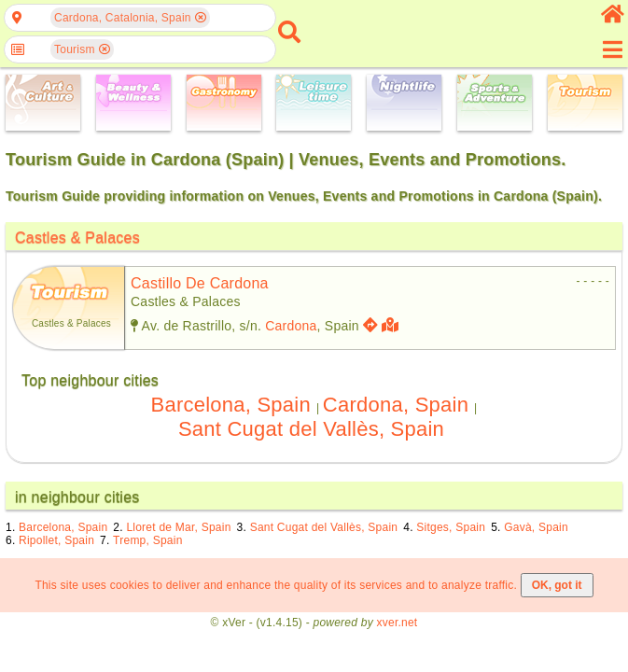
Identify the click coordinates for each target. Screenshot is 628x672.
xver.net (398, 623)
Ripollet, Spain (56, 540)
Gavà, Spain (536, 527)
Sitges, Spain (451, 527)
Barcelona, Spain (231, 405)
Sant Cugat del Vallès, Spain (311, 429)
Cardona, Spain (396, 405)
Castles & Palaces (77, 238)
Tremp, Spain (147, 540)
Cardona (291, 326)
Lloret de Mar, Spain (178, 527)
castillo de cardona (200, 283)
